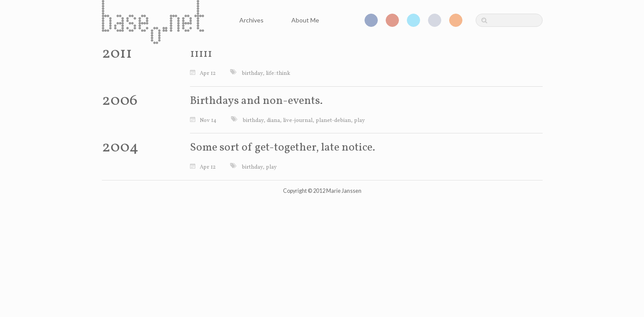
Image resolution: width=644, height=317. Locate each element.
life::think (278, 74)
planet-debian (333, 121)
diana (273, 121)
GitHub (435, 20)
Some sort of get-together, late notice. (283, 148)
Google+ (392, 20)
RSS (456, 20)
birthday (252, 74)
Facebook (371, 20)
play (359, 121)
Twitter (413, 20)
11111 (201, 54)
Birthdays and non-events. (256, 101)
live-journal (298, 121)
